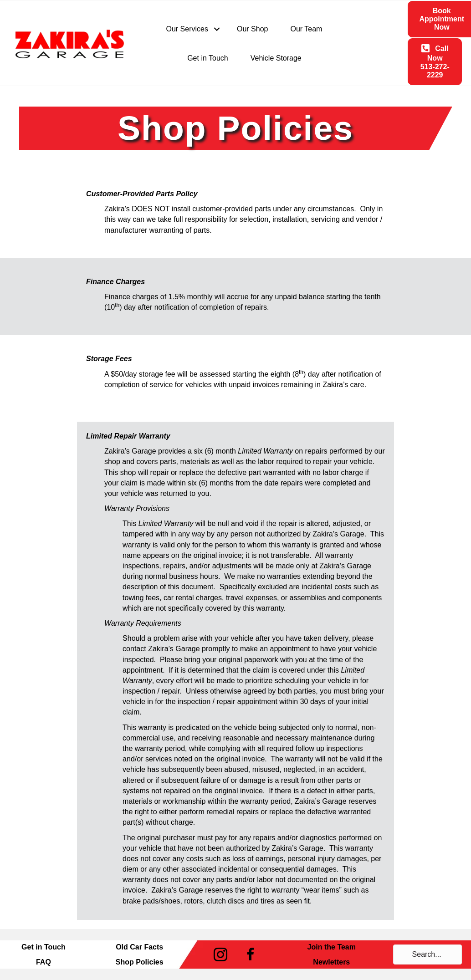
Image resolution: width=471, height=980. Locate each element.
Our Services (187, 29)
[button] (217, 29)
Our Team (306, 29)
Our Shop (252, 29)
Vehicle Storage (276, 58)
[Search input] (427, 954)
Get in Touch (208, 58)
